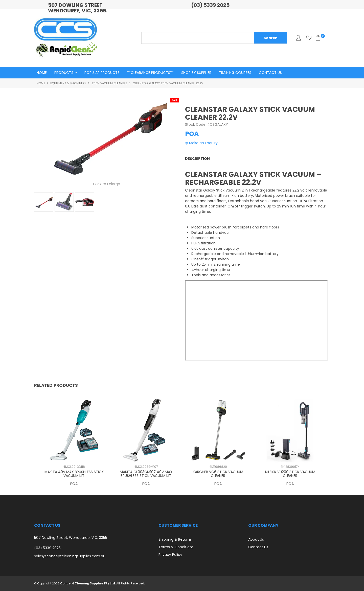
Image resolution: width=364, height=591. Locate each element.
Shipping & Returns (175, 539)
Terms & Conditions (176, 547)
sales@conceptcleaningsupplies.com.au (70, 556)
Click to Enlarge (107, 184)
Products (64, 73)
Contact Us (270, 73)
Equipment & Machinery (68, 83)
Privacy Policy (170, 554)
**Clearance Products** (150, 73)
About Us (256, 539)
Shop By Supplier (196, 73)
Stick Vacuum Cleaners (109, 83)
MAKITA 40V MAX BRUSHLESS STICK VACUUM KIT (74, 473)
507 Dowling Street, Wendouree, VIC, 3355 (71, 537)
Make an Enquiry (203, 143)
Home (42, 73)
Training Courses (235, 73)
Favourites (309, 38)
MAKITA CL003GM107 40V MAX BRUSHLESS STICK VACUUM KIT (146, 473)
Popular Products (102, 73)
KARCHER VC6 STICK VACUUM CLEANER (218, 473)
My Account (298, 38)
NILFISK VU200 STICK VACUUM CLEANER (290, 473)
